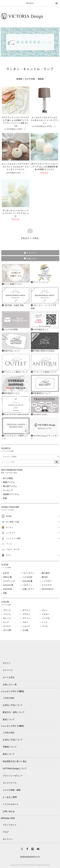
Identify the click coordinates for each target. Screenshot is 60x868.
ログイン (7, 663)
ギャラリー (8, 839)
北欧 (5, 593)
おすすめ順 (30, 79)
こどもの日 (27, 577)
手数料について (10, 747)
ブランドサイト (10, 825)
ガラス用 (7, 630)
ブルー (25, 622)
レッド (45, 622)
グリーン (26, 618)
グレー (45, 610)
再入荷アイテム (10, 486)
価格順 (41, 79)
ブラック (7, 610)
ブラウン (26, 614)
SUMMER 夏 (27, 581)
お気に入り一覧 (10, 684)
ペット (9, 544)
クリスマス (47, 585)
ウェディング (9, 581)
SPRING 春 (7, 577)
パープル (46, 618)
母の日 (45, 577)
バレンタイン (28, 573)
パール (45, 626)
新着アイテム (9, 482)
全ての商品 (8, 478)
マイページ (30, 253)
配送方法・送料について (14, 712)
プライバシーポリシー (13, 776)
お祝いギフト (28, 589)
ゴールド (7, 626)
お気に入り (30, 259)
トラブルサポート (11, 804)
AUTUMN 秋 (8, 585)
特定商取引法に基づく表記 (15, 761)
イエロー (46, 614)
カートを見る (9, 677)
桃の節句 (46, 573)
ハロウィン (27, 585)
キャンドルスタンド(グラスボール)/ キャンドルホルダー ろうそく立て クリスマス (16, 167)
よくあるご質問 (10, 797)
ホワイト (26, 610)
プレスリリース (10, 783)
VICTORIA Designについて (15, 769)
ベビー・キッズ (13, 549)
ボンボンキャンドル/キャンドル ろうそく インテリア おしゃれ (16, 213)
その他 (25, 630)
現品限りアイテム (11, 494)
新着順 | (21, 79)
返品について (9, 719)
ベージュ (7, 614)
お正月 (6, 573)
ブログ (6, 832)
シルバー (26, 626)
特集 (5, 498)
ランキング (8, 490)
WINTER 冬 (8, 589)
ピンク (6, 622)
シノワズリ (47, 581)
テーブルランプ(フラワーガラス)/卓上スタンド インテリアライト (44, 120)
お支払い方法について (13, 705)
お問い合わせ (9, 811)
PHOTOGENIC (48, 589)
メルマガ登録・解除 (12, 790)
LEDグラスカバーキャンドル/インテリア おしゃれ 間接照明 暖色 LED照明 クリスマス (44, 167)
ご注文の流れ (9, 698)
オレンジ (7, 618)
